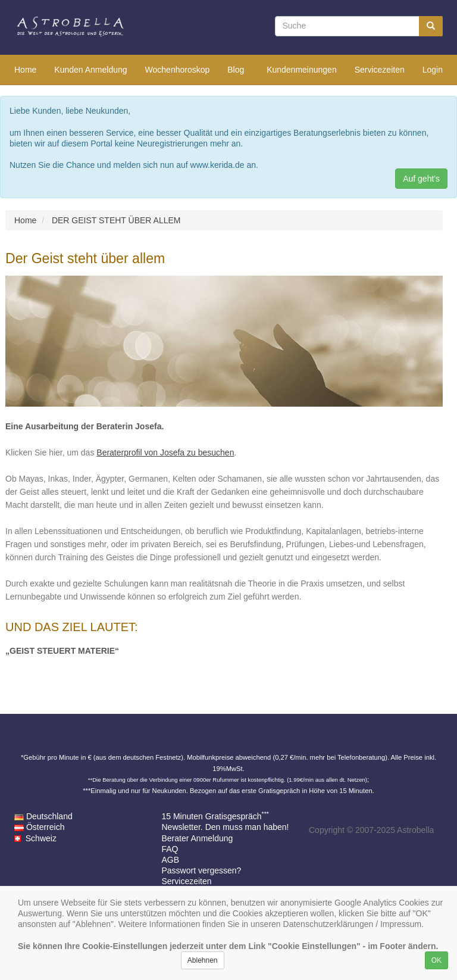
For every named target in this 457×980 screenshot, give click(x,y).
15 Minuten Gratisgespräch (215, 816)
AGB (171, 860)
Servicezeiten (380, 70)
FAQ (170, 849)
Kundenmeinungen (302, 70)
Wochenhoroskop (178, 70)
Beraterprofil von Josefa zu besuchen (165, 452)
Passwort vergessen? (202, 870)
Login (433, 70)
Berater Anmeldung (198, 838)
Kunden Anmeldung (90, 70)
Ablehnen (203, 960)
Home (25, 70)
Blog (236, 70)
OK (436, 960)
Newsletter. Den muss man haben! (226, 827)
